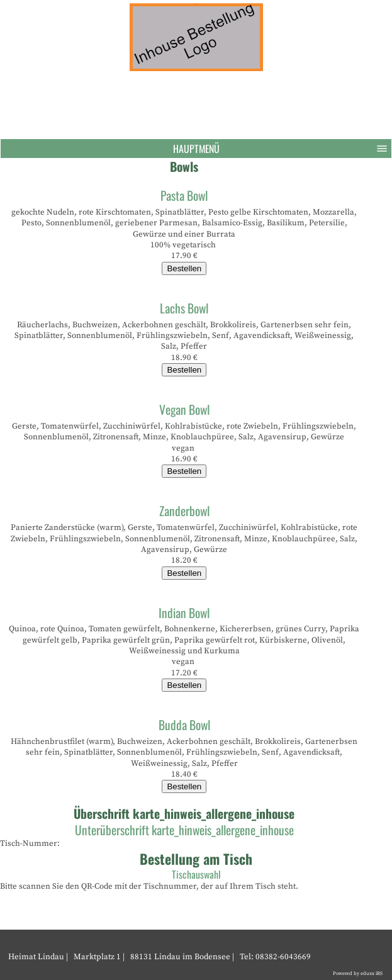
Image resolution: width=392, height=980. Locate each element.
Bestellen (184, 268)
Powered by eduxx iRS (358, 974)
